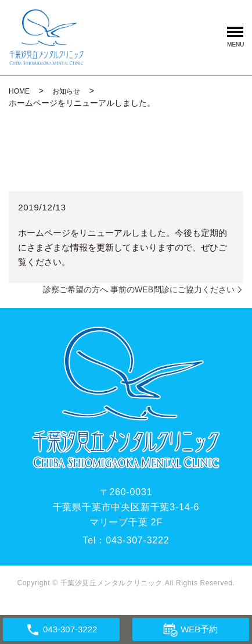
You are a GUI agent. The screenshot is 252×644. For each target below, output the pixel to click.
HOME (19, 91)
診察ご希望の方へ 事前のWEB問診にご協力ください (139, 289)
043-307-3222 (137, 540)
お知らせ (66, 91)
